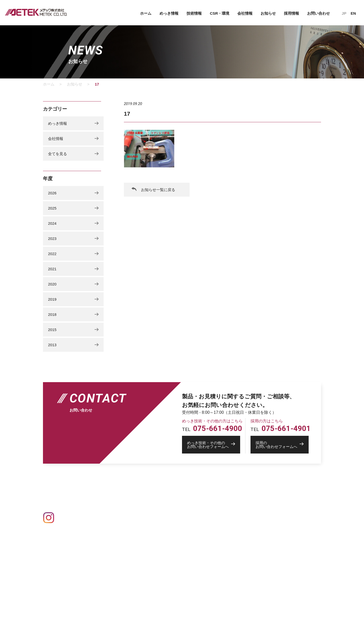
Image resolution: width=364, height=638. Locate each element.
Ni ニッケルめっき (124, 537)
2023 (52, 239)
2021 (52, 269)
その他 (115, 551)
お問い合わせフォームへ (214, 445)
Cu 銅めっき (119, 530)
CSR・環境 (220, 13)
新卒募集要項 (219, 559)
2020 (52, 284)
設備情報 (164, 500)
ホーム (146, 13)
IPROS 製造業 (268, 550)
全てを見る (58, 154)
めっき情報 (169, 13)
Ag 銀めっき (119, 523)
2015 (52, 330)
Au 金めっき (119, 516)
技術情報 (194, 13)
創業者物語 (217, 522)
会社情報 (245, 13)
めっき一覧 (116, 509)
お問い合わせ (318, 13)
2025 (52, 208)
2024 (52, 223)
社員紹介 (215, 545)
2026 (52, 193)
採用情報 (291, 13)
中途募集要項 (219, 566)
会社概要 (215, 508)
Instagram (67, 518)
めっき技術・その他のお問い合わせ (286, 524)
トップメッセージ (222, 551)
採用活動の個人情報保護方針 (231, 573)
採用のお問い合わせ (274, 531)
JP (344, 13)
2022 (52, 254)
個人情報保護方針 (271, 509)
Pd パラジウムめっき (126, 544)
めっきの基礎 (118, 500)
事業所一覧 (217, 515)
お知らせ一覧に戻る (158, 190)
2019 (52, 299)
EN (353, 13)
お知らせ (268, 13)
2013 (52, 345)
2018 (52, 314)
